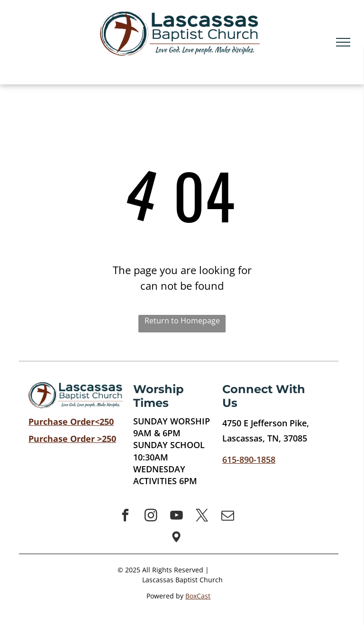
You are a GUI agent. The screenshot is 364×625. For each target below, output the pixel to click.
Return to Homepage (182, 321)
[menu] (343, 42)
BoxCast (198, 596)
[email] (227, 517)
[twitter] (202, 517)
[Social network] (176, 538)
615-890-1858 (249, 460)
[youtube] (176, 517)
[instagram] (151, 517)
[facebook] (125, 517)
